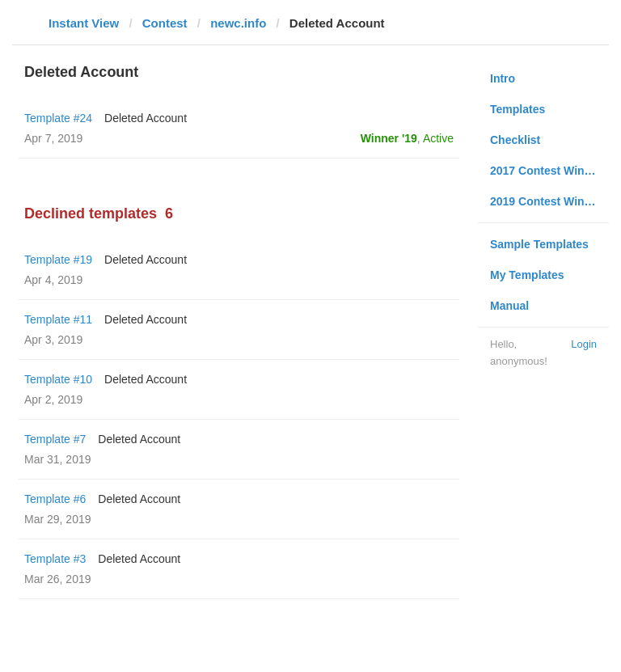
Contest (165, 23)
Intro (503, 78)
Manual (509, 306)
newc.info (238, 23)
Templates (517, 109)
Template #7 (55, 439)
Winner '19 (389, 138)
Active (438, 138)
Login (584, 344)
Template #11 (58, 319)
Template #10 (58, 379)
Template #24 (58, 118)
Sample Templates (539, 244)
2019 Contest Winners (549, 201)
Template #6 (55, 499)
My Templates (527, 275)
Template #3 (55, 559)
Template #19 (58, 260)
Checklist (515, 140)
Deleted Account (146, 118)
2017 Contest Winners (549, 171)
